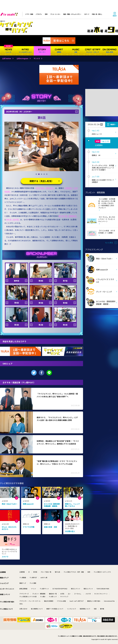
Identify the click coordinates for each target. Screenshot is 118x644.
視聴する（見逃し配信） (42, 181)
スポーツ (87, 14)
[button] (36, 174)
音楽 (46, 14)
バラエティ (39, 14)
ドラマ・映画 (29, 14)
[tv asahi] (10, 14)
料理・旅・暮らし (97, 14)
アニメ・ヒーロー (55, 14)
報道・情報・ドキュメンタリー (72, 14)
